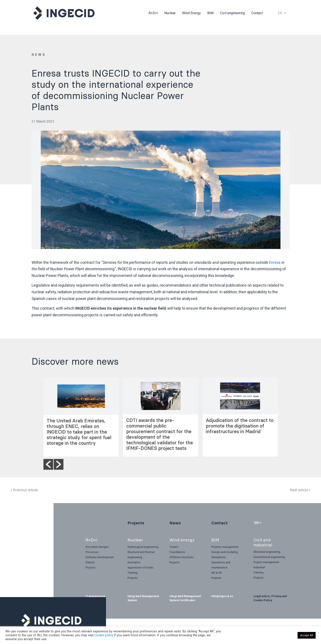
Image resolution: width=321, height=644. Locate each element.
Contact (257, 13)
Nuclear (170, 13)
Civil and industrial (263, 542)
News (175, 523)
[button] (48, 464)
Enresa (275, 262)
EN (282, 13)
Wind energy (182, 540)
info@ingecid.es (222, 596)
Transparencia (95, 596)
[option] (81, 417)
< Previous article (24, 490)
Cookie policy (104, 635)
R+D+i (153, 13)
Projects (136, 523)
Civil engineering (232, 13)
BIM (210, 13)
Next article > (300, 490)
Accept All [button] (307, 635)
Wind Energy (191, 13)
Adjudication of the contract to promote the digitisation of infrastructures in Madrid (240, 426)
